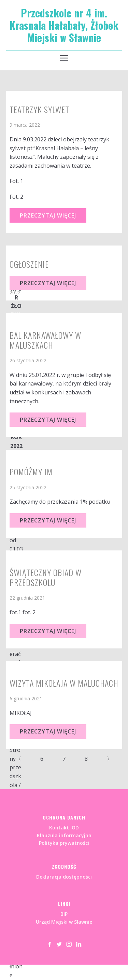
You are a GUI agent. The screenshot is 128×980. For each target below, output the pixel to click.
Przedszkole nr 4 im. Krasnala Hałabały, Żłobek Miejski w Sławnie (64, 25)
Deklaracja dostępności (64, 877)
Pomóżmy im (31, 472)
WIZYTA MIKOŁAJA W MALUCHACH (64, 683)
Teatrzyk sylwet (39, 109)
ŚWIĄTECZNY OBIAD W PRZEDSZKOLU (46, 577)
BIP (64, 914)
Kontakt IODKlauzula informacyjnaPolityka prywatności (64, 835)
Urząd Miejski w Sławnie (64, 922)
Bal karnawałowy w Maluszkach (45, 340)
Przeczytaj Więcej (48, 215)
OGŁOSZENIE (29, 264)
